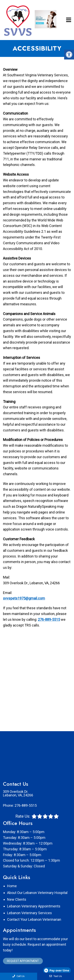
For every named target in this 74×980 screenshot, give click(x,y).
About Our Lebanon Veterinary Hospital (37, 893)
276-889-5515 (49, 619)
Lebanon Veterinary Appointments (34, 906)
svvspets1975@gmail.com (24, 598)
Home (12, 886)
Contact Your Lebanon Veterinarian (34, 919)
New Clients (17, 899)
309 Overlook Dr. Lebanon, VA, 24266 (18, 793)
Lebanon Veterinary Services (30, 913)
